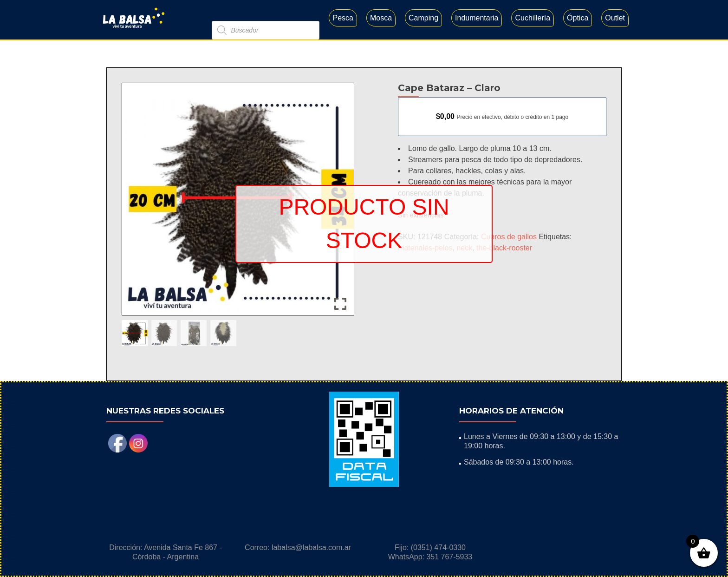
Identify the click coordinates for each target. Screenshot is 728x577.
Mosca (381, 18)
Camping (423, 18)
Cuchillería (533, 18)
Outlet (615, 18)
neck (464, 248)
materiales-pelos (425, 248)
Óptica (578, 18)
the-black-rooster (504, 248)
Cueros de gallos (509, 237)
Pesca (343, 18)
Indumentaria (477, 18)
